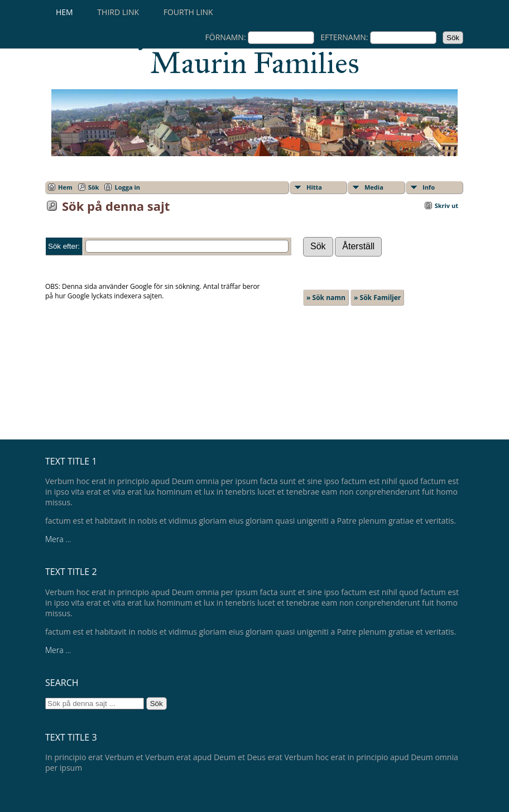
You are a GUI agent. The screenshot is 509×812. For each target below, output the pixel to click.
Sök (94, 187)
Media (374, 187)
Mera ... (58, 539)
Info (429, 187)
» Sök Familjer (377, 298)
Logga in (127, 187)
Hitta (314, 187)
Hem (64, 12)
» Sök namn (326, 298)
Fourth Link (188, 12)
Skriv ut (446, 206)
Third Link (118, 12)
